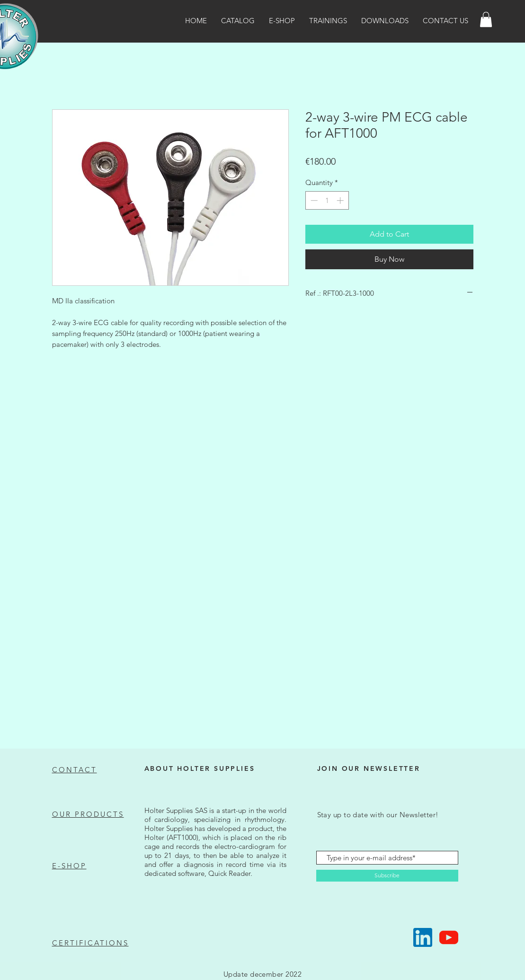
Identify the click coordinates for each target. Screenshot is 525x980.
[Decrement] (313, 200)
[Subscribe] (387, 876)
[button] (486, 19)
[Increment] (341, 200)
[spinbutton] (327, 200)
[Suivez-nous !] (423, 937)
